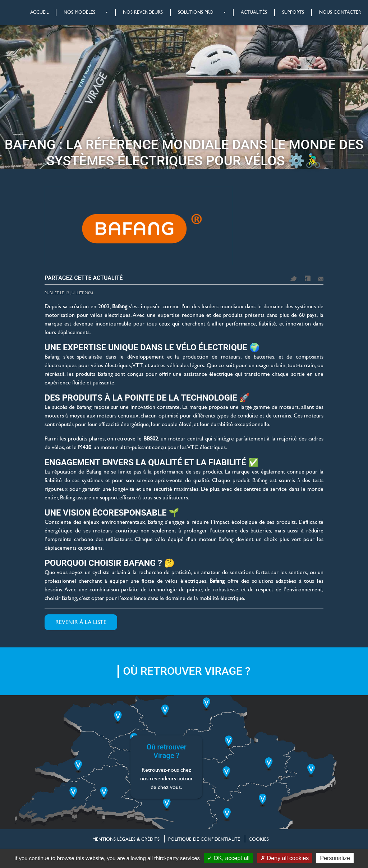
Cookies (259, 839)
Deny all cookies (285, 858)
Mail (321, 279)
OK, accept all (228, 858)
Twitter (294, 279)
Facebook (308, 278)
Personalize (335, 858)
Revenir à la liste (81, 622)
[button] (78, 13)
